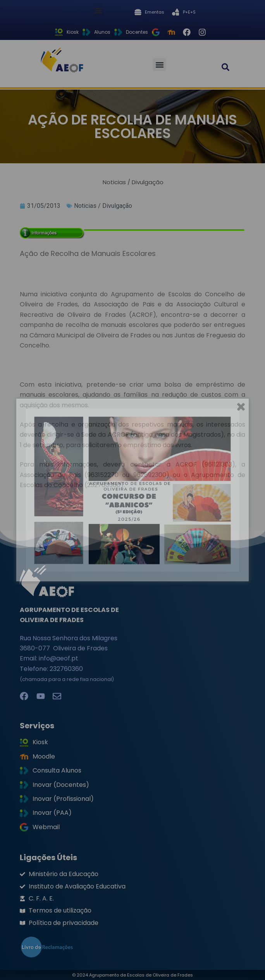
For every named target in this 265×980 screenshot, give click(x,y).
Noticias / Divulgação (103, 206)
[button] (98, 10)
